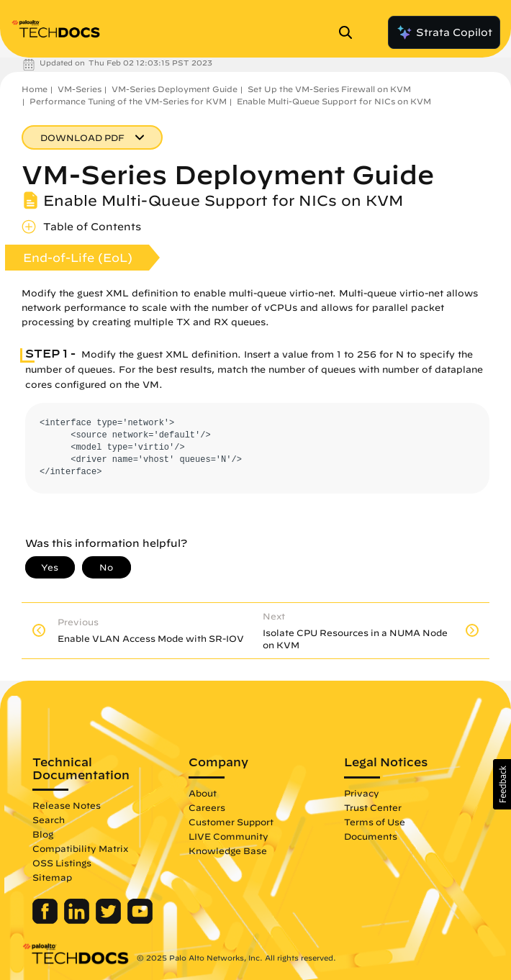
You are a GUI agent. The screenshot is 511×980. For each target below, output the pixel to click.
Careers (207, 807)
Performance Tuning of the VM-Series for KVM (128, 101)
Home (35, 89)
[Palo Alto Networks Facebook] (46, 920)
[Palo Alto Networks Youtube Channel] (140, 920)
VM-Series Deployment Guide (175, 89)
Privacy (362, 793)
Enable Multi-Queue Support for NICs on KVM (334, 101)
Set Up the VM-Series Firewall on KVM (329, 89)
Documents (371, 836)
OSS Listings (62, 863)
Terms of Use (375, 822)
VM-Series (80, 89)
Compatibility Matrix (80, 848)
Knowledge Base (228, 850)
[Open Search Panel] (350, 32)
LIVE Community (229, 836)
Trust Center (373, 807)
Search (49, 820)
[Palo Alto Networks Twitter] (110, 920)
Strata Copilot (444, 32)
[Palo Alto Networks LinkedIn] (78, 920)
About (203, 793)
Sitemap (52, 877)
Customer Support (231, 822)
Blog (43, 834)
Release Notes (67, 805)
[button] (502, 784)
